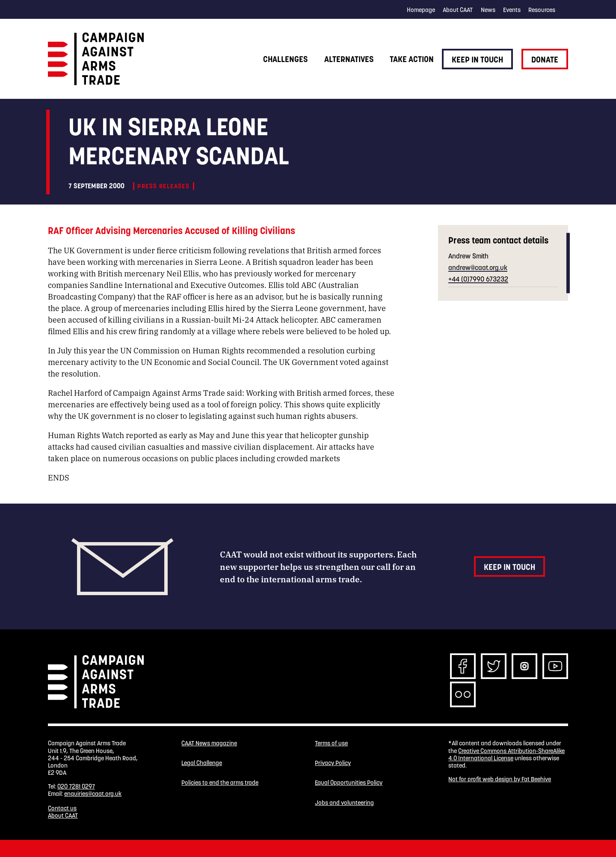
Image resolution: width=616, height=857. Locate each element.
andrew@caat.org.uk (478, 267)
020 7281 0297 (76, 786)
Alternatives (349, 59)
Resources (542, 10)
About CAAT (458, 10)
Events (512, 10)
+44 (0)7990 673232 (478, 279)
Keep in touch (477, 59)
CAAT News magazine (209, 743)
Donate (545, 59)
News (488, 10)
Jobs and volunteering (344, 803)
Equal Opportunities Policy (349, 783)
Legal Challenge (202, 763)
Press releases (163, 186)
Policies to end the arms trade (220, 783)
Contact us (62, 808)
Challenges (285, 59)
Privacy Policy (333, 763)
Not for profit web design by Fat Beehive (500, 779)
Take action (412, 59)
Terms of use (331, 743)
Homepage (421, 10)
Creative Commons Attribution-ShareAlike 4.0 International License (506, 755)
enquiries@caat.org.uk (93, 794)
